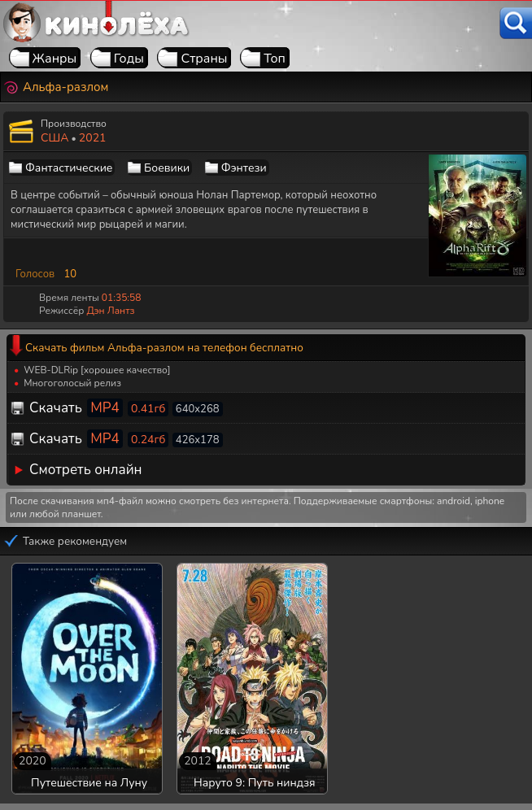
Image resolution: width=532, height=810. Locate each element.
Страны (204, 59)
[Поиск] (516, 23)
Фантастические (69, 168)
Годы (129, 59)
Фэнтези (244, 168)
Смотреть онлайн (86, 470)
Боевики (167, 168)
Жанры (55, 59)
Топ (275, 59)
